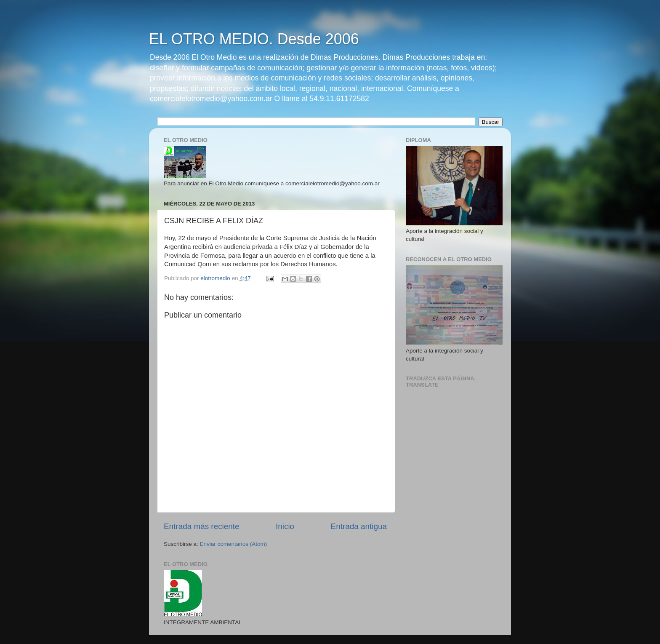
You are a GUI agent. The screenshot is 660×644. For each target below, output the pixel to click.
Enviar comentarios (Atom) (234, 544)
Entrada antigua (359, 526)
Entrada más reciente (202, 526)
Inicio (285, 526)
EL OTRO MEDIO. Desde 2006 (254, 39)
